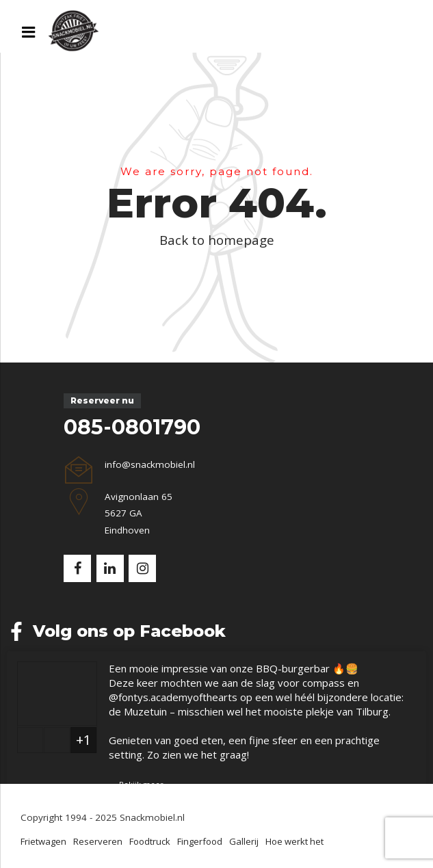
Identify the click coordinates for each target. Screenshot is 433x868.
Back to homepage (217, 240)
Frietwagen (43, 841)
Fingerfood (200, 841)
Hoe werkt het (294, 841)
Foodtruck (150, 841)
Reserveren (98, 841)
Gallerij (244, 841)
